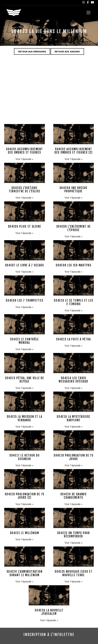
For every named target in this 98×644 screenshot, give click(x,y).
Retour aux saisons (67, 52)
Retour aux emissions (32, 52)
